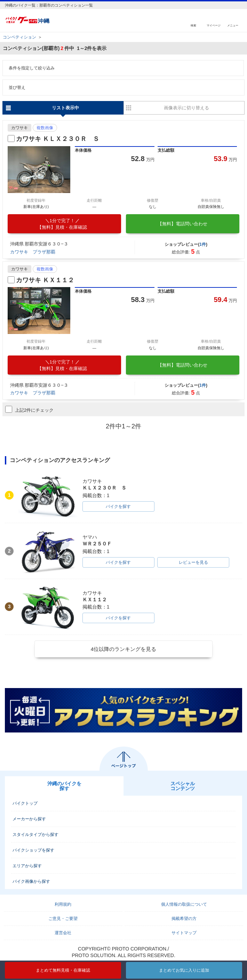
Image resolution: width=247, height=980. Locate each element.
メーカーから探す (29, 819)
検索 (193, 25)
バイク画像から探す (31, 881)
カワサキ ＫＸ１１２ (45, 280)
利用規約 (63, 904)
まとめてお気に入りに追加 (184, 970)
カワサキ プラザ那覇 (33, 252)
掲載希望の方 (184, 919)
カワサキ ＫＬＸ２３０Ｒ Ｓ (58, 139)
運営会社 (63, 933)
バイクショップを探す (33, 850)
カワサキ (19, 128)
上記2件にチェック (29, 409)
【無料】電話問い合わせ (182, 224)
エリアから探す (27, 866)
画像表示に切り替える (186, 108)
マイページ (214, 25)
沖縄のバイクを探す (64, 786)
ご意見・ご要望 (63, 919)
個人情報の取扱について (184, 904)
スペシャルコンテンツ (183, 786)
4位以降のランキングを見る (123, 649)
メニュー (233, 25)
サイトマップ (184, 933)
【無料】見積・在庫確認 (62, 224)
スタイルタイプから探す (35, 835)
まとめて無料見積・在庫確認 (63, 970)
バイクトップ (25, 803)
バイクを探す (118, 506)
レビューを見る (193, 562)
